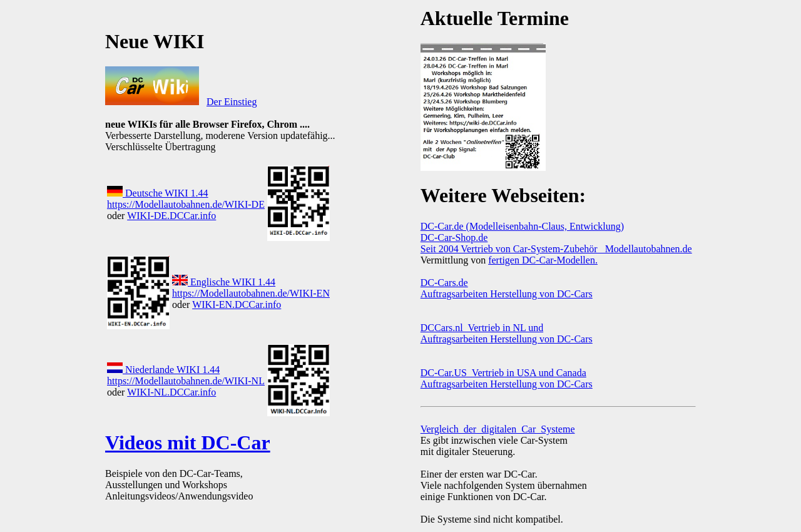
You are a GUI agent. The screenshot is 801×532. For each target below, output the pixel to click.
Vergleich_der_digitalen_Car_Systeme (498, 429)
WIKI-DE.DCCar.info (171, 216)
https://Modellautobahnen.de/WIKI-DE (186, 204)
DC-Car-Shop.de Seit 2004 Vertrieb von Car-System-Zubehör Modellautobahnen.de (556, 243)
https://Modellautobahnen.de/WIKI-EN (251, 293)
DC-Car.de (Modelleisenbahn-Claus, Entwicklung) (522, 226)
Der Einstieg (232, 102)
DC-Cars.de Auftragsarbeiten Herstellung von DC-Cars (507, 288)
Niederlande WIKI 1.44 (163, 370)
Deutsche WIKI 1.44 (158, 193)
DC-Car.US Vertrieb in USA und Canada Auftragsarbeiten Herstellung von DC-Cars (507, 378)
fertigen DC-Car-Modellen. (543, 260)
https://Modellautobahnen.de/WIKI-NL (186, 381)
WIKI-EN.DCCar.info (237, 304)
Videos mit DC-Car (188, 442)
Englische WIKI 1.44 (224, 282)
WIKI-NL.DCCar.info (171, 392)
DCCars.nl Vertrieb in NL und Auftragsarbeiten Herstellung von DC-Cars (507, 333)
